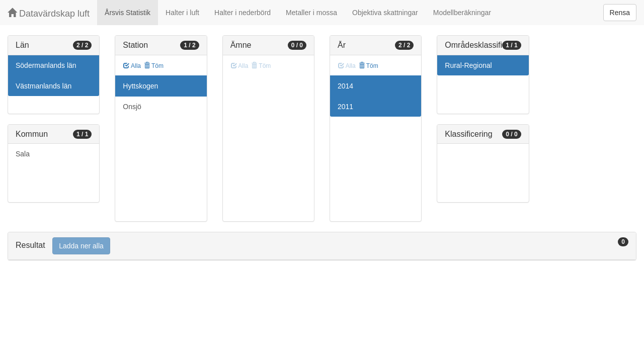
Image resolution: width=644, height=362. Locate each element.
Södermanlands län (46, 65)
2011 (345, 107)
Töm (154, 66)
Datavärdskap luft (49, 13)
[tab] (322, 246)
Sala (23, 154)
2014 (345, 86)
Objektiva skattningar (385, 13)
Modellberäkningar (462, 13)
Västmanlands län (44, 86)
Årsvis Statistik (128, 13)
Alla (132, 66)
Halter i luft (182, 13)
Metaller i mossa (311, 13)
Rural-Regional (468, 65)
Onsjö (132, 107)
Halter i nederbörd (243, 13)
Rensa (620, 13)
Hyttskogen (140, 86)
